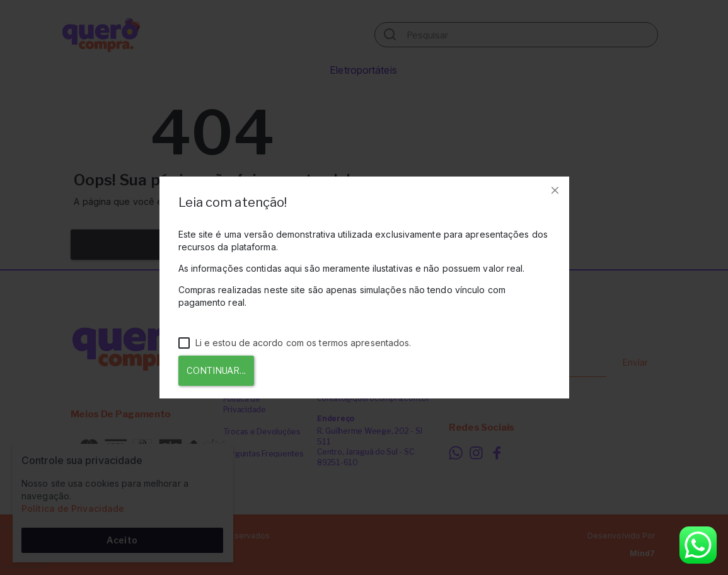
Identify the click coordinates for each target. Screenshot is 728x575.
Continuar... (216, 370)
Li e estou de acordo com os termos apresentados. (295, 343)
